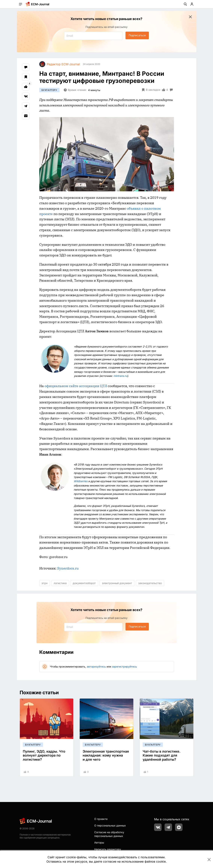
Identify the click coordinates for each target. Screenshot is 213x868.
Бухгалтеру (49, 90)
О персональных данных (110, 825)
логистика (60, 583)
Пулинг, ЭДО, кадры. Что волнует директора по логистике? (44, 755)
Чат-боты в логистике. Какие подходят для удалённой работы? (162, 755)
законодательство (150, 583)
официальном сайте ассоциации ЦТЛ (76, 386)
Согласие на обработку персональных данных (109, 834)
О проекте (101, 819)
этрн (45, 583)
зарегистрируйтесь (124, 666)
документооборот (84, 583)
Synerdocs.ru (68, 568)
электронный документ (117, 583)
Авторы (99, 842)
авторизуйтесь (96, 666)
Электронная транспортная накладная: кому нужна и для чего (106, 755)
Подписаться (137, 35)
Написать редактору (108, 849)
